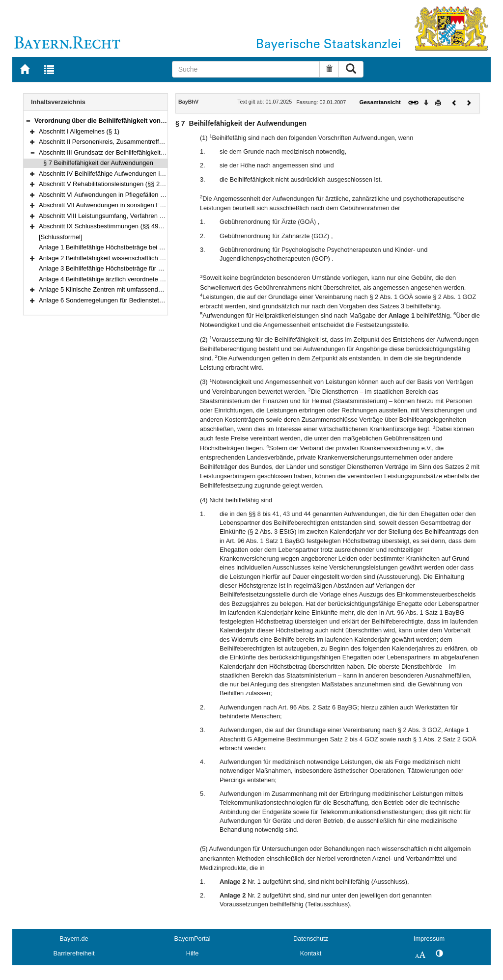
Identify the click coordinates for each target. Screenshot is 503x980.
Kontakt (311, 953)
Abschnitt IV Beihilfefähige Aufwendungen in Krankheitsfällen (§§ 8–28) (139, 174)
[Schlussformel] (61, 237)
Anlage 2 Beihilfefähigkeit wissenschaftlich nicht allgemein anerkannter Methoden (154, 258)
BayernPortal (193, 939)
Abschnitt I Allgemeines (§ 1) (79, 131)
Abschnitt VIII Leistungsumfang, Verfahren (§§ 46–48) (114, 216)
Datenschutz (311, 939)
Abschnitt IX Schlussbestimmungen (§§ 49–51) (105, 226)
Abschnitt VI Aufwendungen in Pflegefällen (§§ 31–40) (115, 195)
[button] (28, 121)
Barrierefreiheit (74, 953)
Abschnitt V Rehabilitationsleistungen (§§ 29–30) (107, 184)
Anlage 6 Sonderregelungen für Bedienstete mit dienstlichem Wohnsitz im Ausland (155, 300)
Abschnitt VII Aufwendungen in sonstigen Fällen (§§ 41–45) (122, 205)
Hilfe (193, 953)
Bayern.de (74, 939)
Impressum (429, 939)
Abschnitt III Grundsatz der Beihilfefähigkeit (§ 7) (107, 152)
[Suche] (246, 69)
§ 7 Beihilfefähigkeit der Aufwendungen (98, 163)
